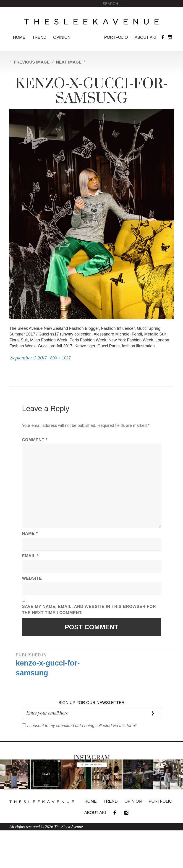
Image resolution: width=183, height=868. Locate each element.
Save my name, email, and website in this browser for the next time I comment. (89, 610)
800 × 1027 (61, 358)
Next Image (69, 62)
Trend (39, 37)
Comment (35, 440)
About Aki (145, 37)
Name (30, 533)
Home (19, 37)
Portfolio (116, 37)
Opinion (62, 37)
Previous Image (32, 62)
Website (32, 578)
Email (30, 556)
